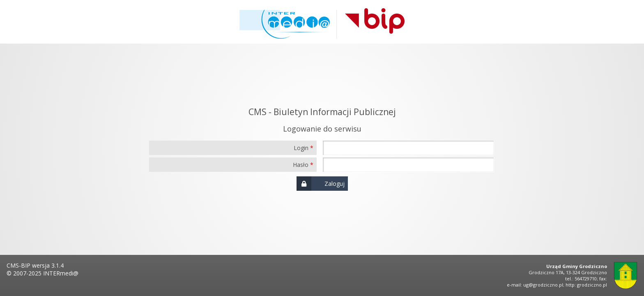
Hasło (301, 165)
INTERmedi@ (61, 273)
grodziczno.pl (592, 285)
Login (301, 148)
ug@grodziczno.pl (543, 285)
